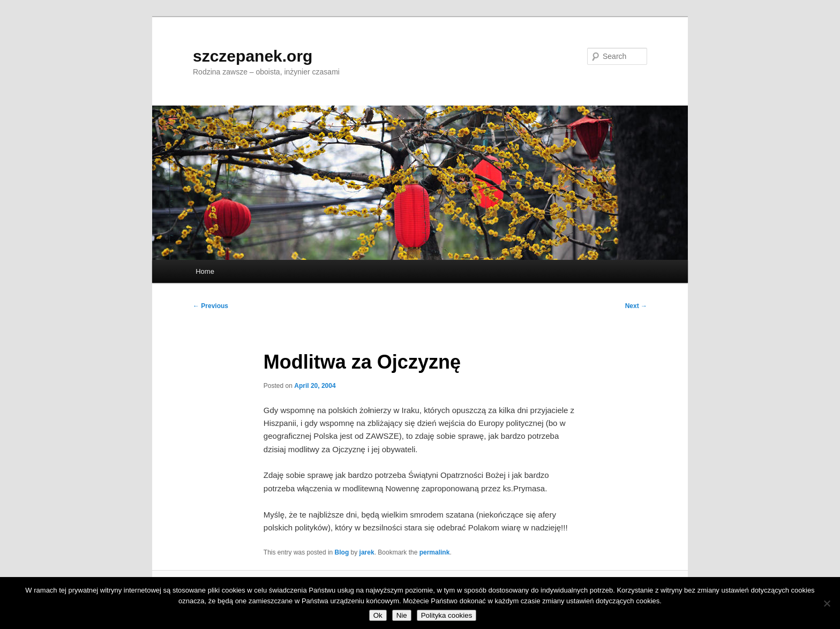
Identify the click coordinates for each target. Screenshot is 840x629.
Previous (211, 306)
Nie (402, 615)
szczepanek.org (253, 56)
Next (636, 306)
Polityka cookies (447, 615)
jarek (367, 552)
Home (205, 271)
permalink (435, 552)
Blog (342, 552)
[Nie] (827, 603)
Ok (378, 615)
